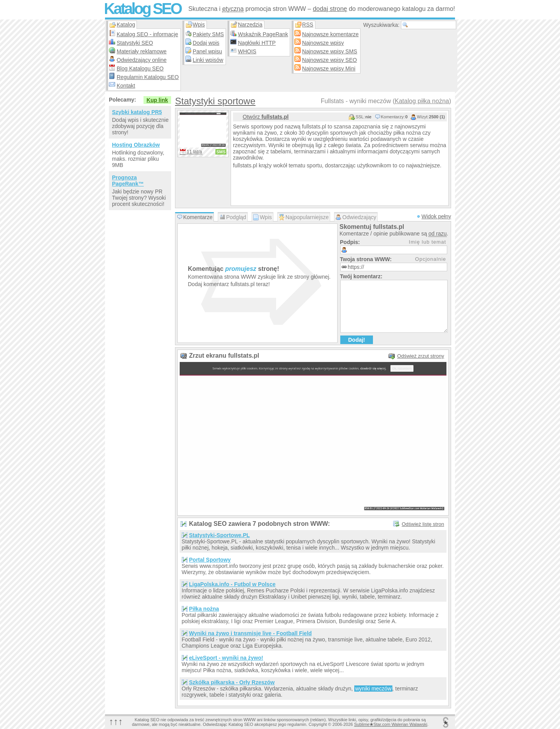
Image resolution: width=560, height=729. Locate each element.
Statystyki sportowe (215, 101)
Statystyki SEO (135, 43)
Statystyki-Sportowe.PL (219, 535)
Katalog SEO (142, 9)
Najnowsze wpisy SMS (330, 51)
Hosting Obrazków (136, 145)
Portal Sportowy (210, 560)
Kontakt (126, 86)
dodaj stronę (330, 9)
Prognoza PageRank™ (128, 181)
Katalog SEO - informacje (147, 34)
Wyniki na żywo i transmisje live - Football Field (250, 633)
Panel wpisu (208, 51)
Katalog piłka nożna (422, 101)
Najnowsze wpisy (323, 43)
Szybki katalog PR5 (137, 112)
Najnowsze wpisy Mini (329, 69)
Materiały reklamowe (142, 51)
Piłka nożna (204, 609)
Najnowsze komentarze (331, 34)
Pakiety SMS (208, 34)
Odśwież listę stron (423, 524)
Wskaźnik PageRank (263, 34)
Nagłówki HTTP (257, 43)
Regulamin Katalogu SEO (148, 77)
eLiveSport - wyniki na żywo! (226, 658)
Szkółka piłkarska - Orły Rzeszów (232, 682)
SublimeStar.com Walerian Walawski (390, 724)
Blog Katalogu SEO (140, 69)
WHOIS (247, 51)
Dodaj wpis (206, 43)
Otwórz (266, 117)
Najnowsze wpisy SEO (330, 60)
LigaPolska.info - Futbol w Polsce (232, 584)
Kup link (157, 100)
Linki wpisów (208, 60)
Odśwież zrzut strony (421, 356)
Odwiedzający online (142, 60)
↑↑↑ (116, 721)
